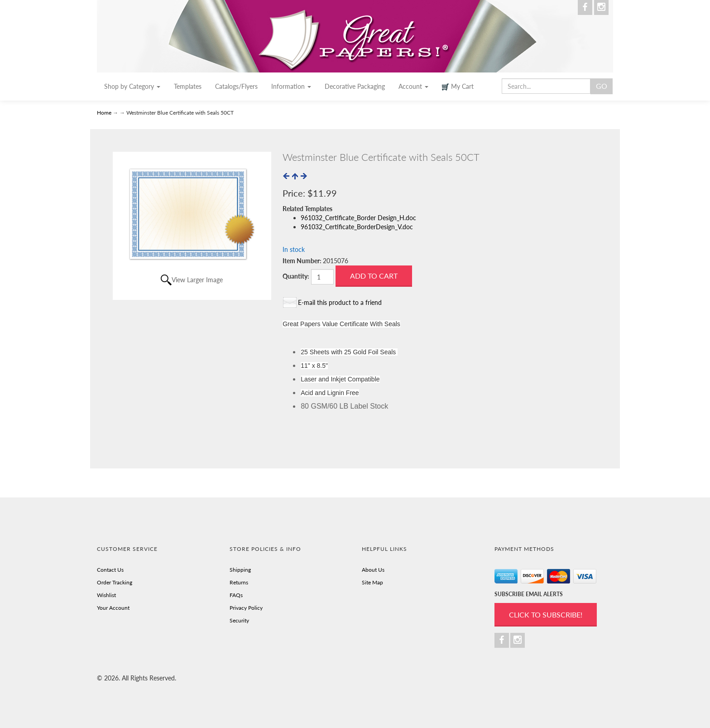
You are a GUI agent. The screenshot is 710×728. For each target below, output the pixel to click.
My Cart (458, 87)
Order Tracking (115, 582)
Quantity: (296, 276)
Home (105, 113)
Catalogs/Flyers (236, 86)
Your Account (113, 608)
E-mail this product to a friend (340, 302)
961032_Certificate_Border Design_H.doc (358, 218)
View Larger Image (197, 280)
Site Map (372, 582)
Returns (239, 582)
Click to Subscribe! (546, 615)
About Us (373, 570)
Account (413, 86)
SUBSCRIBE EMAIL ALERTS (529, 594)
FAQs (236, 595)
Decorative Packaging (355, 86)
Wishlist (106, 595)
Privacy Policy (246, 608)
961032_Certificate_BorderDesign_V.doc (357, 227)
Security (239, 620)
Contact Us (110, 570)
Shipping (240, 570)
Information (291, 86)
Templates (188, 86)
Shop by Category (132, 86)
